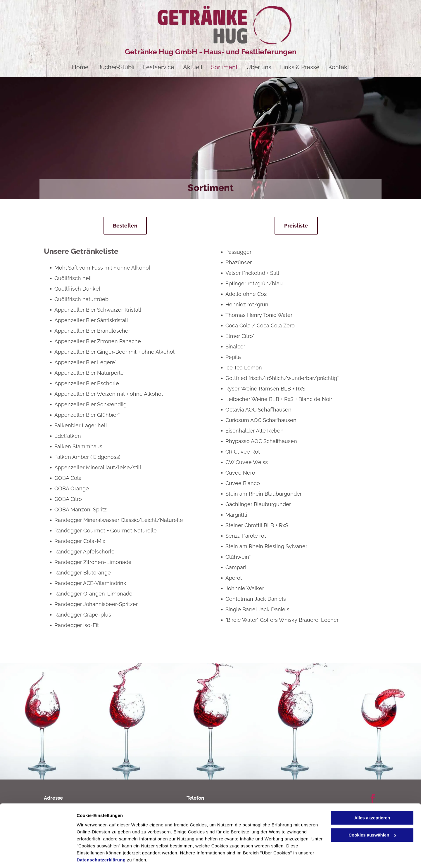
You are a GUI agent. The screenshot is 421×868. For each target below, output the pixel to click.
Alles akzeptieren (372, 799)
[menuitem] (80, 67)
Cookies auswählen (97, 856)
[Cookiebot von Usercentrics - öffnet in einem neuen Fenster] (38, 857)
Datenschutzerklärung (101, 840)
